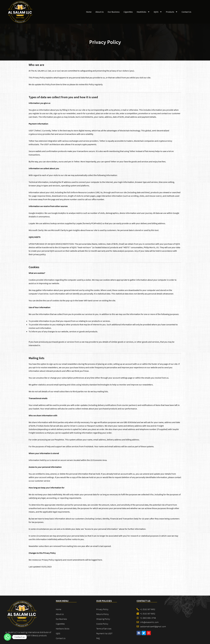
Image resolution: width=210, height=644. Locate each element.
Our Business (114, 12)
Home (89, 12)
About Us (100, 12)
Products (172, 12)
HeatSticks (143, 12)
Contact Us (186, 12)
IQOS (158, 12)
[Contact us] (7, 637)
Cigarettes (128, 12)
